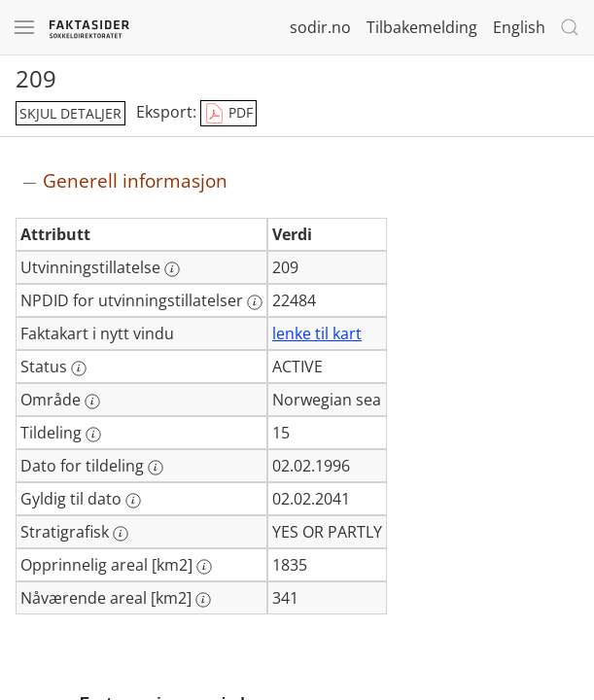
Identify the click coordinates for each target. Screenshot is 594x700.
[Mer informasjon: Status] (79, 368)
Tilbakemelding (422, 27)
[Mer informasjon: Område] (92, 402)
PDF (228, 114)
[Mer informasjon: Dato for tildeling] (156, 468)
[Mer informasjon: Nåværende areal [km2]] (203, 600)
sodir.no (320, 27)
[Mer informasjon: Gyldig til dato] (133, 501)
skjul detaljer (70, 113)
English (519, 27)
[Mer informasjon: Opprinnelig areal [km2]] (204, 567)
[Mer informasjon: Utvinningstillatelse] (172, 269)
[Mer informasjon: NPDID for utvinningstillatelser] (255, 302)
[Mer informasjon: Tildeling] (93, 435)
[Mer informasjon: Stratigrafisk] (121, 534)
